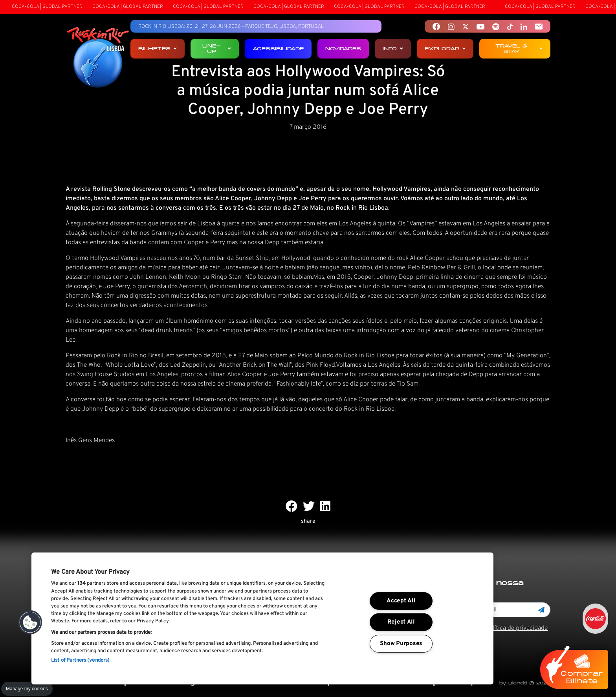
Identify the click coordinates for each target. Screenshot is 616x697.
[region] (262, 618)
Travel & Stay (519, 48)
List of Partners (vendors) (80, 660)
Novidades (343, 48)
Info (393, 48)
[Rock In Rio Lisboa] (98, 58)
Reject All (401, 622)
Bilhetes (158, 48)
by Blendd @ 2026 (525, 683)
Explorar (445, 48)
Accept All (401, 601)
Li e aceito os (497, 628)
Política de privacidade (516, 628)
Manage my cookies (27, 689)
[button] (30, 622)
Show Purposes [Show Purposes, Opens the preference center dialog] (401, 644)
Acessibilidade (278, 48)
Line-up (217, 48)
